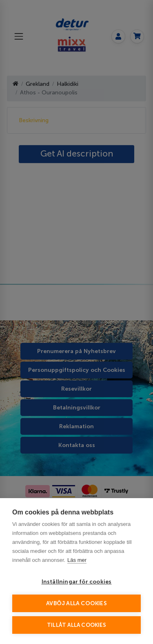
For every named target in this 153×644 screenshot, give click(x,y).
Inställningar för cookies (77, 582)
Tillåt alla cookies (76, 625)
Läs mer (77, 560)
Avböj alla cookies (76, 603)
